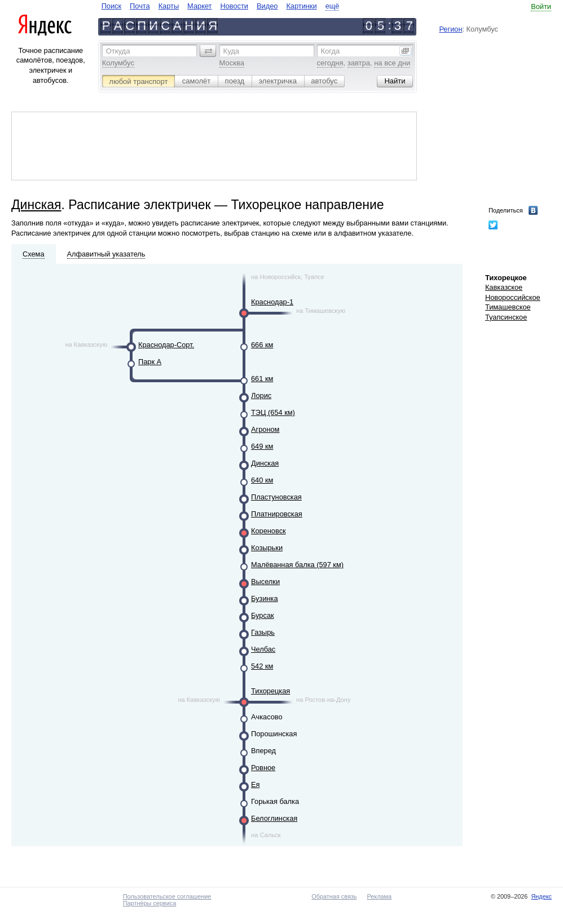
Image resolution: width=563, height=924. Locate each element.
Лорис (261, 395)
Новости (234, 6)
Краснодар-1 (272, 302)
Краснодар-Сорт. (166, 345)
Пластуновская (276, 497)
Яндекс (541, 896)
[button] (208, 51)
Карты (169, 6)
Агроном (265, 429)
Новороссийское (513, 297)
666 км (262, 345)
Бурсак (263, 615)
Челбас (263, 649)
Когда (331, 51)
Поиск (111, 6)
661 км (262, 379)
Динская (36, 205)
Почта (140, 6)
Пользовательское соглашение (167, 896)
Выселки (265, 582)
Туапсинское (506, 317)
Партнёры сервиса (149, 903)
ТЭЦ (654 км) (273, 412)
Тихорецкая (270, 691)
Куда (231, 51)
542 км (262, 666)
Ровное (263, 768)
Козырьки (267, 548)
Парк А (150, 362)
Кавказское (504, 287)
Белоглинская (274, 818)
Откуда (118, 51)
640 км (262, 480)
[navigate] (221, 6)
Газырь (263, 632)
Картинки (301, 6)
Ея (255, 784)
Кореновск (269, 531)
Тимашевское (508, 307)
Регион (450, 29)
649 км (262, 446)
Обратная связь (334, 896)
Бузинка (265, 598)
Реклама (379, 896)
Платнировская (277, 514)
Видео (267, 6)
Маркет (199, 6)
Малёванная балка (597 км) (297, 565)
